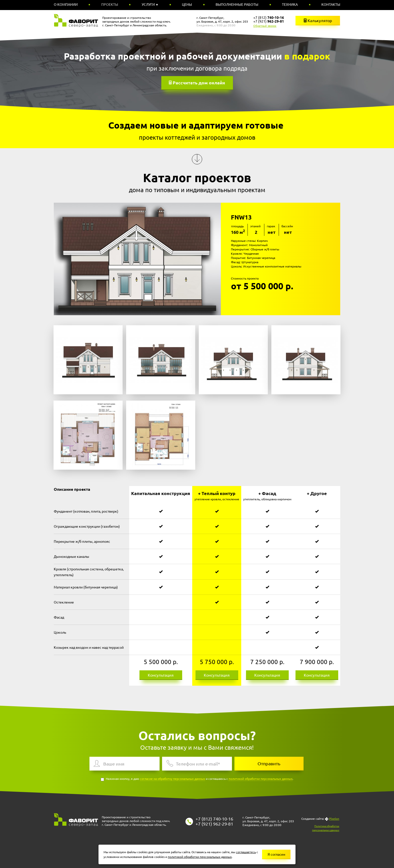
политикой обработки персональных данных (261, 779)
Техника (290, 4)
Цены (187, 4)
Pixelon (334, 819)
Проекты (110, 4)
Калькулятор (318, 20)
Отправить (269, 763)
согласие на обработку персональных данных (173, 779)
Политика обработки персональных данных (326, 828)
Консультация (161, 675)
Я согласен (276, 854)
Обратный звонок (265, 26)
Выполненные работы (237, 4)
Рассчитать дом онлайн (199, 83)
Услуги (149, 4)
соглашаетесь (246, 852)
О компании (66, 4)
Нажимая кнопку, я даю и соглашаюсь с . (197, 779)
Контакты (331, 4)
